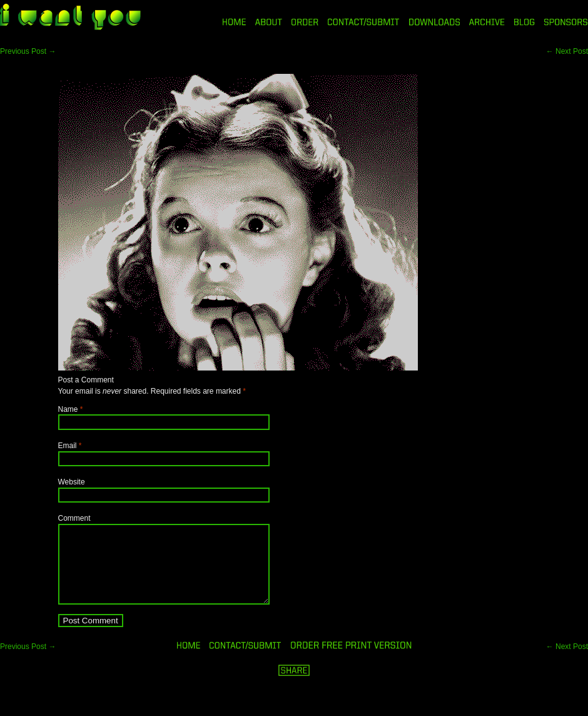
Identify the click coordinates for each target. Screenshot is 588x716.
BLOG (525, 22)
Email (68, 446)
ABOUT (269, 22)
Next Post (567, 51)
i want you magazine (70, 18)
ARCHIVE (487, 22)
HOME (234, 22)
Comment (74, 518)
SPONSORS (566, 22)
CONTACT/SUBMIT (364, 22)
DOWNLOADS (434, 22)
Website (72, 482)
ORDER (305, 22)
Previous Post (28, 51)
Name (68, 409)
